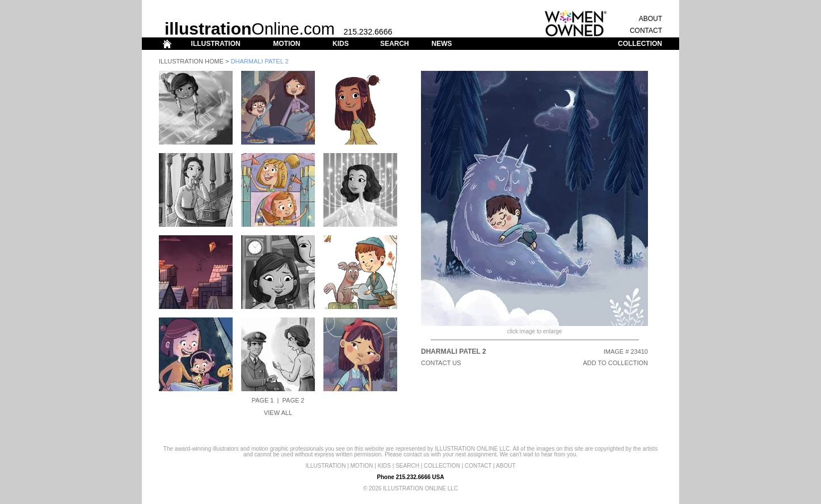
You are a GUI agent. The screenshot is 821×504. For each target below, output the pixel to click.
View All (278, 413)
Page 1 (263, 400)
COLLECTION (640, 44)
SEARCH (395, 44)
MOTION (287, 44)
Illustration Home (191, 61)
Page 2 (294, 400)
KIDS (341, 44)
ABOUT (651, 19)
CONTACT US (441, 363)
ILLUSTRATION (216, 44)
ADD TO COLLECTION (615, 363)
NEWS (441, 44)
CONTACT (646, 31)
